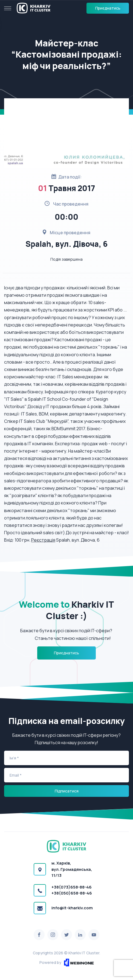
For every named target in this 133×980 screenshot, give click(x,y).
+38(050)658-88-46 (72, 893)
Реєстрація (43, 540)
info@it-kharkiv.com (72, 908)
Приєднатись (108, 8)
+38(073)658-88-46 (72, 887)
